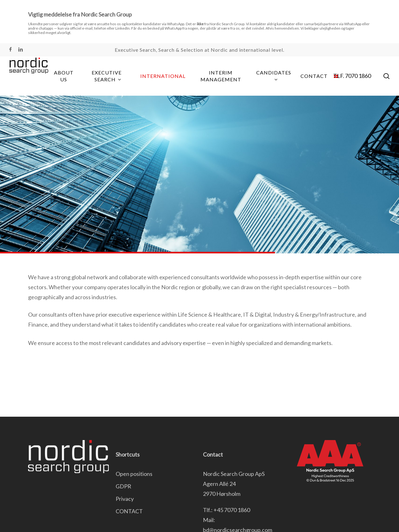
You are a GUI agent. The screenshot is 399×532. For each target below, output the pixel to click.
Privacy (125, 499)
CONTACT (129, 511)
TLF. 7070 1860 (352, 76)
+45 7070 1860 (232, 510)
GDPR (123, 486)
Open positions (134, 474)
